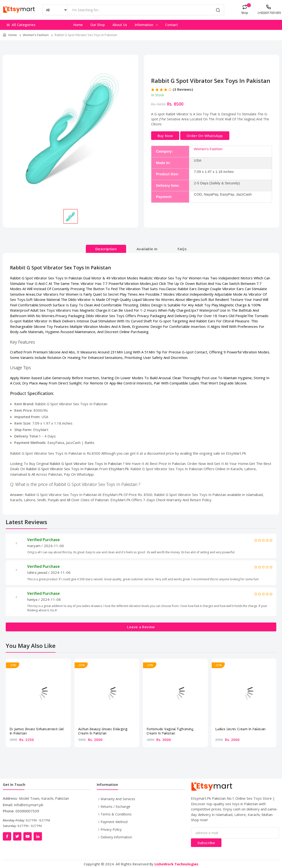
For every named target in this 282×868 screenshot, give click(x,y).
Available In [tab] (147, 249)
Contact (172, 25)
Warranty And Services (118, 799)
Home (78, 25)
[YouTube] (28, 836)
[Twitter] (17, 836)
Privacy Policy (111, 829)
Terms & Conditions (116, 814)
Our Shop (98, 25)
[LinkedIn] (38, 836)
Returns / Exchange (115, 807)
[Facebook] (7, 836)
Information (147, 25)
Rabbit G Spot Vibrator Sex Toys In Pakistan (86, 463)
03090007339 (27, 811)
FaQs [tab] (182, 249)
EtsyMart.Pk (119, 469)
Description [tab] (106, 249)
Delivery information (116, 837)
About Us (120, 25)
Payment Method (114, 822)
